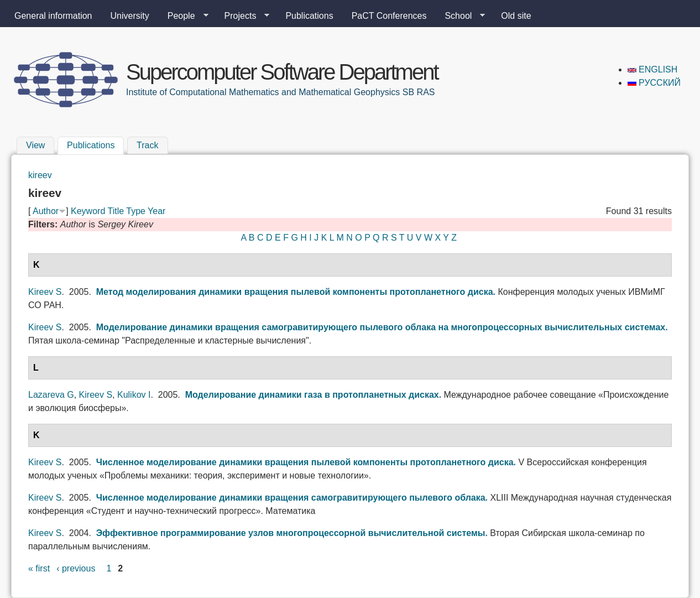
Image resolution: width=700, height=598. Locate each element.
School (460, 16)
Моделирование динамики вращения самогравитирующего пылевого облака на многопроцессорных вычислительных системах (381, 327)
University (130, 16)
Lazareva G (51, 395)
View (35, 145)
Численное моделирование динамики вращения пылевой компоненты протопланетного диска (305, 462)
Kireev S (45, 292)
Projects (243, 16)
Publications (309, 16)
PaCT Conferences (389, 16)
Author (46, 211)
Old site (516, 16)
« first (39, 568)
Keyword (88, 211)
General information (53, 16)
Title (116, 211)
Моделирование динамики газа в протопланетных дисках (312, 395)
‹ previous (76, 568)
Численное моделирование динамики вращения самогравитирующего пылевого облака (291, 498)
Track (147, 145)
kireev (40, 175)
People (184, 16)
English (653, 69)
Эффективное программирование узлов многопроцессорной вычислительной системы (291, 533)
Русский (654, 83)
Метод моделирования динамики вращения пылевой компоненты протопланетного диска (295, 292)
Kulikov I (134, 395)
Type (136, 211)
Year (156, 211)
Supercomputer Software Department (282, 72)
